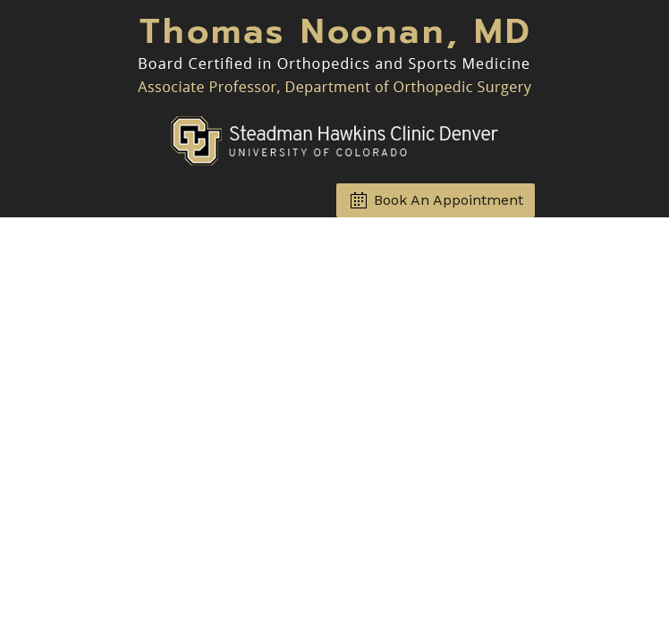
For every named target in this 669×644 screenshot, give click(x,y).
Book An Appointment (449, 200)
